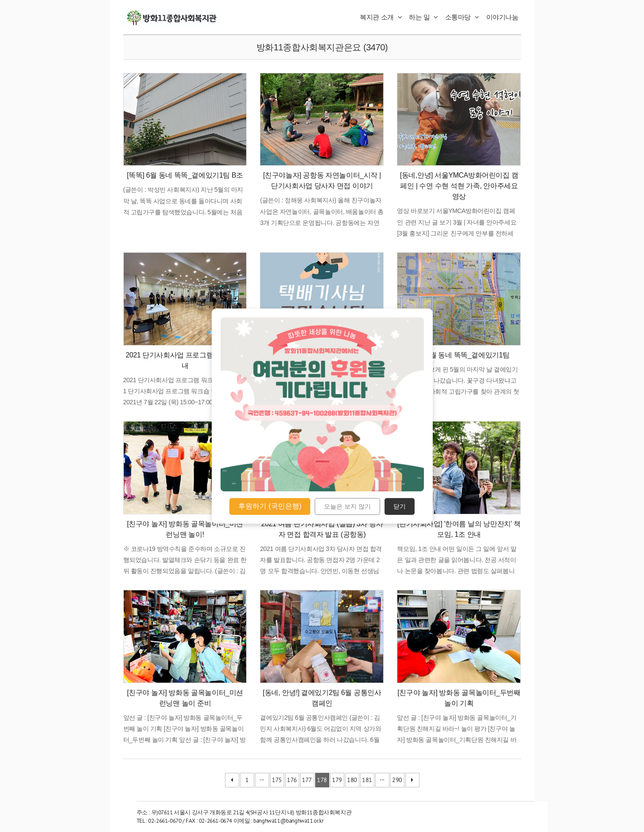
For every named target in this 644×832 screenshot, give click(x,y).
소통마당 (462, 17)
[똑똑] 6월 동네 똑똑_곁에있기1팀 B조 (185, 175)
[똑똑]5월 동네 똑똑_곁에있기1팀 (459, 355)
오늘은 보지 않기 (347, 506)
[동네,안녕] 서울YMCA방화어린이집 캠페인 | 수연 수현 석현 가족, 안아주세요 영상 (459, 186)
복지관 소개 (381, 17)
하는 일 (423, 17)
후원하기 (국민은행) (270, 506)
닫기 (400, 506)
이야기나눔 (502, 17)
